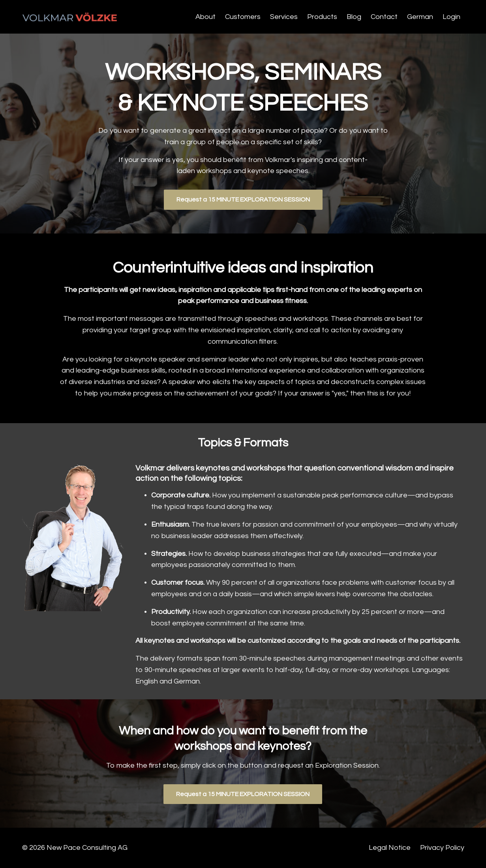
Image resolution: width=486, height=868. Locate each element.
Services (284, 17)
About (205, 17)
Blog (354, 17)
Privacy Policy (442, 848)
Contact (384, 17)
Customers (243, 17)
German (420, 17)
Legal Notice (390, 848)
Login (451, 17)
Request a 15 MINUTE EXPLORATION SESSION (243, 200)
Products (322, 17)
